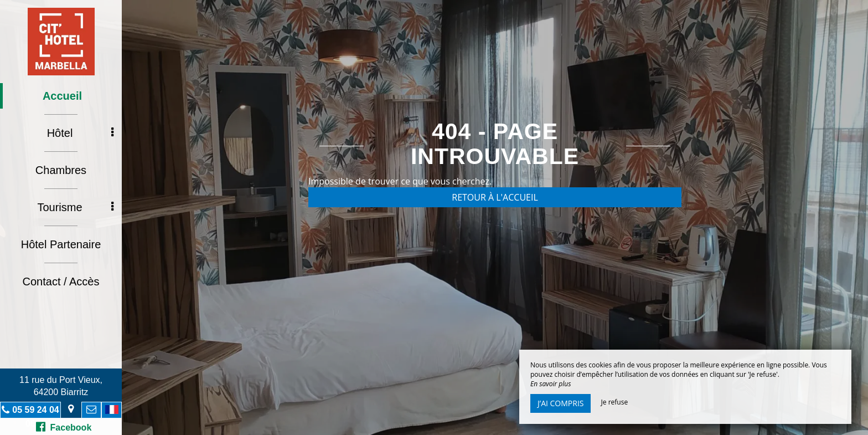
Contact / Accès (61, 282)
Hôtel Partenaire (61, 244)
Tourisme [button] (75, 207)
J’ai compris (560, 403)
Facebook (64, 427)
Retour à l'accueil (495, 197)
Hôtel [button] (80, 133)
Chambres (61, 170)
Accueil (62, 96)
